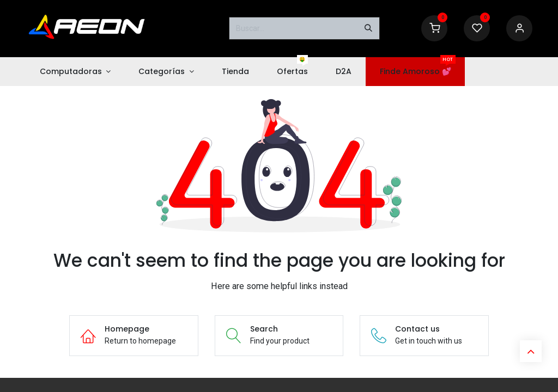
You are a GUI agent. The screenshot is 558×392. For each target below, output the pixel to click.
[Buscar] (368, 28)
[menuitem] (75, 72)
